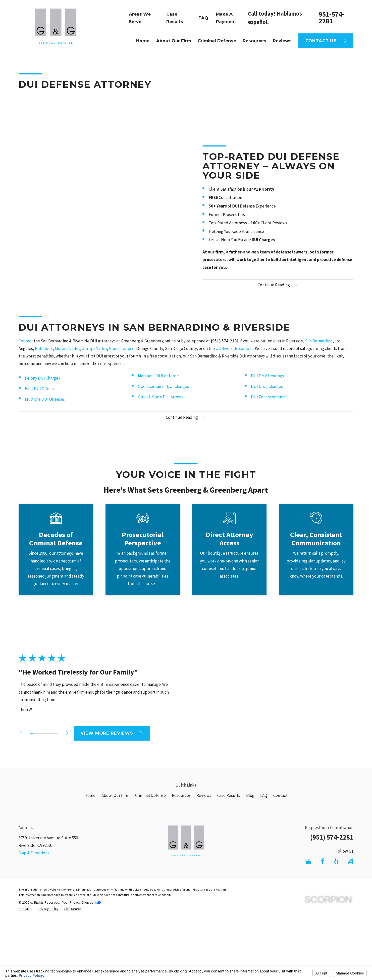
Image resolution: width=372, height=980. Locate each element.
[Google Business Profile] (308, 861)
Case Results (229, 795)
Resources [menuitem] (254, 41)
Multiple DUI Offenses (45, 407)
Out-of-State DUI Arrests (161, 405)
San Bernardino (319, 349)
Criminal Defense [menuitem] (217, 41)
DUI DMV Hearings (267, 384)
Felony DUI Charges (42, 386)
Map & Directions (34, 853)
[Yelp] (336, 861)
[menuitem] (25, 909)
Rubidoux (44, 357)
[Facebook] (323, 861)
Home (90, 795)
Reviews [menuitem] (282, 41)
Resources (181, 795)
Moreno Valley (67, 357)
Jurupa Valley (95, 357)
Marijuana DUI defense (158, 384)
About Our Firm (115, 795)
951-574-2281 (332, 18)
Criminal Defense (150, 795)
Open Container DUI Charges (163, 395)
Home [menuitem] (143, 41)
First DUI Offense (40, 397)
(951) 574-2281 (332, 837)
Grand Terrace (122, 357)
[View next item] (59, 733)
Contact (26, 349)
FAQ (203, 18)
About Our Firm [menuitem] (174, 41)
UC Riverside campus (234, 357)
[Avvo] (350, 861)
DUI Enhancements (268, 405)
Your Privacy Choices (82, 902)
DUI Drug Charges (267, 395)
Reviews (204, 795)
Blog (250, 795)
